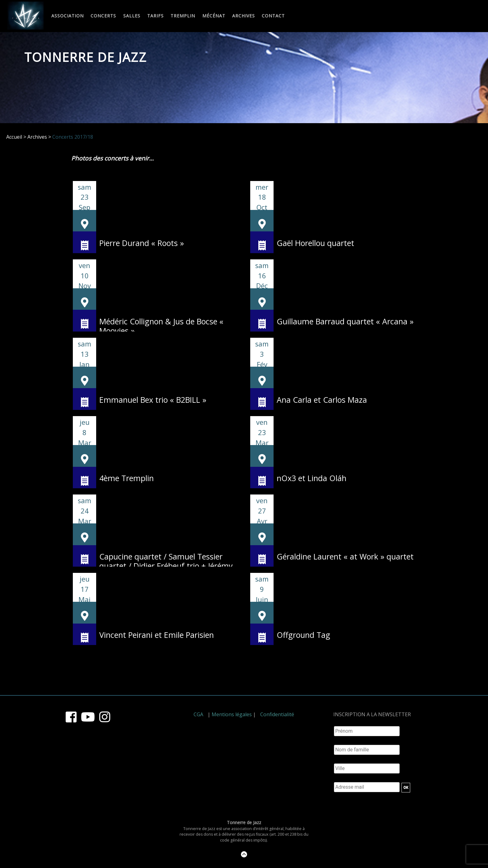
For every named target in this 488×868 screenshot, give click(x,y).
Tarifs (155, 16)
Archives (244, 16)
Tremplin (183, 16)
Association (68, 16)
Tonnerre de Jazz (86, 57)
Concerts (103, 16)
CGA (198, 714)
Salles (132, 16)
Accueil (14, 137)
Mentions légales (232, 714)
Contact (273, 16)
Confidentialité (277, 714)
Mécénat (214, 16)
